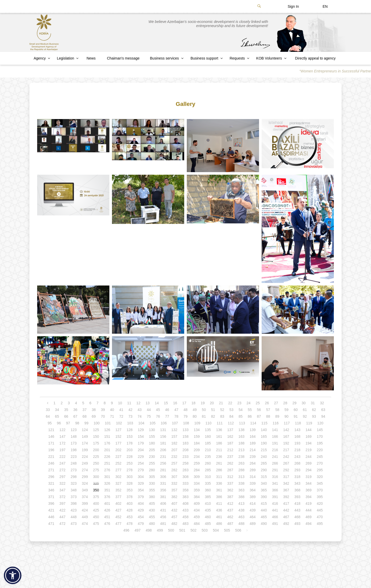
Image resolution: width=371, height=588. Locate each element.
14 (157, 403)
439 (252, 510)
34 (57, 410)
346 (51, 490)
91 (296, 416)
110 (208, 423)
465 (264, 517)
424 (85, 510)
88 (268, 416)
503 (205, 530)
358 (185, 490)
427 (118, 510)
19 (203, 403)
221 (51, 457)
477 (118, 524)
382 (174, 497)
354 (141, 490)
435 (208, 510)
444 (308, 510)
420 (320, 503)
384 (197, 497)
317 (286, 477)
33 (48, 410)
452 (118, 517)
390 (264, 497)
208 (185, 450)
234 (197, 457)
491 (275, 524)
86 (250, 416)
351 (107, 490)
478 (130, 524)
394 (308, 497)
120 (320, 423)
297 (62, 477)
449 (85, 517)
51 (213, 410)
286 (219, 470)
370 (320, 490)
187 (230, 443)
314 (252, 477)
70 (103, 416)
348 (74, 490)
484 (197, 524)
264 (252, 463)
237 (230, 457)
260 (208, 463)
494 (308, 524)
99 (86, 423)
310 (208, 477)
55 (250, 410)
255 (152, 463)
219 (308, 450)
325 (96, 483)
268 (297, 463)
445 (320, 510)
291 (275, 470)
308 (185, 477)
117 (287, 423)
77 (167, 416)
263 (241, 463)
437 (230, 510)
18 (193, 403)
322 (62, 483)
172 (62, 443)
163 (241, 436)
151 (107, 436)
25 (258, 403)
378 (130, 497)
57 (268, 410)
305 (152, 477)
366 (275, 490)
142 (286, 430)
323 (74, 483)
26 (267, 403)
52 (222, 410)
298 (74, 477)
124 (85, 430)
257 (174, 463)
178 (130, 443)
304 (141, 477)
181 (163, 443)
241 (275, 457)
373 (74, 497)
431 (163, 510)
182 (174, 443)
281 (163, 470)
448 (74, 517)
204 (141, 450)
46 (167, 410)
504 (216, 530)
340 (264, 483)
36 (75, 410)
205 (152, 450)
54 (241, 410)
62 (314, 410)
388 (241, 497)
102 (119, 423)
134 (197, 430)
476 (107, 524)
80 (195, 416)
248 (74, 463)
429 (141, 510)
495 (320, 524)
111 (220, 423)
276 (107, 470)
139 (252, 430)
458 (185, 517)
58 (277, 410)
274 (85, 470)
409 (197, 503)
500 (171, 530)
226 (107, 457)
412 (230, 503)
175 (96, 443)
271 (51, 470)
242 (286, 457)
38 (94, 410)
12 (139, 403)
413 (241, 503)
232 (174, 457)
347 (62, 490)
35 (66, 410)
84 (231, 416)
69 (94, 416)
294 (308, 470)
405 (152, 503)
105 (152, 423)
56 (259, 410)
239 (252, 457)
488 (241, 524)
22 (230, 403)
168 (297, 436)
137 (230, 430)
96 (59, 423)
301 (107, 477)
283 (185, 470)
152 (118, 436)
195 (320, 443)
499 (160, 530)
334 (197, 483)
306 (163, 477)
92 (305, 416)
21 (221, 403)
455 (152, 517)
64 (48, 416)
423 (74, 510)
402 (118, 503)
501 (182, 530)
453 (130, 517)
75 (149, 416)
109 (197, 423)
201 (107, 450)
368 (297, 490)
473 (74, 524)
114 (253, 423)
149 (85, 436)
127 (118, 430)
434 (197, 510)
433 (185, 510)
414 (252, 503)
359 (197, 490)
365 (264, 490)
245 (320, 457)
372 (62, 497)
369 (308, 490)
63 (323, 410)
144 (308, 430)
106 (164, 423)
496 (126, 530)
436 (219, 510)
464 (252, 517)
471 (51, 524)
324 (85, 483)
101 (108, 423)
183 (185, 443)
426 (107, 510)
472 (62, 524)
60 (296, 410)
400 (96, 503)
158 (185, 436)
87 (259, 416)
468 (297, 517)
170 (320, 436)
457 (174, 517)
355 (152, 490)
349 (85, 490)
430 (152, 510)
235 (208, 457)
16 (175, 403)
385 (208, 497)
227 (118, 457)
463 (241, 517)
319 (308, 477)
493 (297, 524)
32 (322, 403)
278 (130, 470)
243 (297, 457)
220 (320, 450)
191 (275, 443)
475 (96, 524)
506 (238, 530)
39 (103, 410)
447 (62, 517)
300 (96, 477)
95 (50, 423)
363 (241, 490)
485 (208, 524)
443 (297, 510)
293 (297, 470)
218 (297, 450)
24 (249, 403)
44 (149, 410)
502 (193, 530)
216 (275, 450)
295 (320, 470)
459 (197, 517)
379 (141, 497)
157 (174, 436)
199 (85, 450)
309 (197, 477)
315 (264, 477)
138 (241, 430)
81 (204, 416)
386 (219, 497)
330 (152, 483)
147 (62, 436)
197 (62, 450)
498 (149, 530)
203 (130, 450)
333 (185, 483)
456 (163, 517)
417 (286, 503)
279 (141, 470)
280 (152, 470)
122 (62, 430)
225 (96, 457)
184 (197, 443)
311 (219, 477)
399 (85, 503)
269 (308, 463)
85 (241, 416)
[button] (13, 575)
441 (275, 510)
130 (152, 430)
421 (51, 510)
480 (152, 524)
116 (275, 423)
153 (130, 436)
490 (264, 524)
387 (230, 497)
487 (230, 524)
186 (219, 443)
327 (118, 483)
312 (230, 477)
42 (131, 410)
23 (239, 403)
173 (74, 443)
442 (286, 510)
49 (195, 410)
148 (74, 436)
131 (163, 430)
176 (107, 443)
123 (74, 430)
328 (130, 483)
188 (241, 443)
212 (230, 450)
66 (66, 416)
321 (51, 483)
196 (51, 450)
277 (118, 470)
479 (141, 524)
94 (323, 416)
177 (118, 443)
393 (297, 497)
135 (208, 430)
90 (287, 416)
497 (137, 530)
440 (264, 510)
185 (208, 443)
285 (208, 470)
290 (264, 470)
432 (174, 510)
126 (107, 430)
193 (297, 443)
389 (252, 497)
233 (185, 457)
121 (51, 430)
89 (277, 416)
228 (130, 457)
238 (241, 457)
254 (141, 463)
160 (208, 436)
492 (286, 524)
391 (275, 497)
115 (264, 423)
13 (148, 403)
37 (85, 410)
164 (252, 436)
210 (208, 450)
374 (85, 497)
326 (107, 483)
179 (141, 443)
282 (174, 470)
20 (212, 403)
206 (163, 450)
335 (208, 483)
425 (96, 510)
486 (219, 524)
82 (213, 416)
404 (141, 503)
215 (264, 450)
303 (130, 477)
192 (286, 443)
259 (197, 463)
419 (308, 503)
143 (297, 430)
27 (276, 403)
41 (121, 410)
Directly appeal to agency (315, 58)
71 (112, 416)
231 (163, 457)
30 (304, 403)
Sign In (293, 6)
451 (107, 517)
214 (252, 450)
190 (264, 443)
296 (51, 477)
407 (174, 503)
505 (227, 530)
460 (208, 517)
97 (68, 423)
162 (230, 436)
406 (163, 503)
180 (152, 443)
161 (219, 436)
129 (141, 430)
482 (174, 524)
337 (230, 483)
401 (107, 503)
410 (208, 503)
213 (241, 450)
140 (264, 430)
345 (320, 483)
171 (51, 443)
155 (152, 436)
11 (129, 403)
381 (163, 497)
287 (230, 470)
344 (308, 483)
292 (286, 470)
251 (107, 463)
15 (166, 403)
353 (130, 490)
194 (308, 443)
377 (118, 497)
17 (184, 403)
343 (297, 483)
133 (185, 430)
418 (297, 503)
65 (57, 416)
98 (77, 423)
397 (62, 503)
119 (309, 423)
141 (275, 430)
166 (275, 436)
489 (252, 524)
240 (264, 457)
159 (197, 436)
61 (305, 410)
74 (140, 416)
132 (174, 430)
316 (275, 477)
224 (85, 457)
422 (62, 510)
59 (287, 410)
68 (85, 416)
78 (176, 416)
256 (163, 463)
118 (298, 423)
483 (185, 524)
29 (294, 403)
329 (141, 483)
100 (97, 423)
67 (75, 416)
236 (219, 457)
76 (158, 416)
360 (208, 490)
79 (185, 416)
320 (320, 477)
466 (275, 517)
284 (197, 470)
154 (141, 436)
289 (252, 470)
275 (96, 470)
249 (85, 463)
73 (131, 416)
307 (174, 477)
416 (275, 503)
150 (96, 436)
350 (96, 490)
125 (96, 430)
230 (152, 457)
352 (118, 490)
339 (252, 483)
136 (219, 430)
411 (219, 503)
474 (85, 524)
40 (112, 410)
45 (158, 410)
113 (242, 423)
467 (286, 517)
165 (264, 436)
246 (51, 463)
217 (286, 450)
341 (275, 483)
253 (130, 463)
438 (241, 510)
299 (85, 477)
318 (297, 477)
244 (308, 457)
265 (264, 463)
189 (252, 443)
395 (320, 497)
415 (264, 503)
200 (96, 450)
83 (222, 416)
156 (163, 436)
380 (152, 497)
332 (174, 483)
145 (320, 430)
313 (241, 477)
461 (219, 517)
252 (118, 463)
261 (219, 463)
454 (141, 517)
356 (163, 490)
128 (130, 430)
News (91, 58)
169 (308, 436)
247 (62, 463)
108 (186, 423)
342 (286, 483)
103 (130, 423)
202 (118, 450)
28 (285, 403)
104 (141, 423)
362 (230, 490)
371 (51, 497)
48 (185, 410)
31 (313, 403)
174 (85, 443)
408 (185, 503)
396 (51, 503)
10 (120, 403)
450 (96, 517)
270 (320, 463)
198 (74, 450)
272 (62, 470)
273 (74, 470)
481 (163, 524)
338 (241, 483)
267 (286, 463)
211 (219, 450)
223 (74, 457)
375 (96, 497)
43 (140, 410)
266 (275, 463)
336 (219, 483)
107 (175, 423)
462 (230, 517)
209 (197, 450)
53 (231, 410)
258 (185, 463)
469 (308, 517)
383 (185, 497)
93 (314, 416)
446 (51, 517)
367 (286, 490)
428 (130, 510)
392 (286, 497)
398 (74, 503)
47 (176, 410)
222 (62, 457)
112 (231, 423)
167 (286, 436)
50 (204, 410)
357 (174, 490)
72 (121, 416)
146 (51, 436)
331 (163, 483)
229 (141, 457)
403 (130, 503)
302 (118, 477)
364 (252, 490)
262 (230, 463)
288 (241, 470)
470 (320, 517)
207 (174, 450)
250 (96, 463)
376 (107, 497)
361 (219, 490)
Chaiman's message (123, 58)
